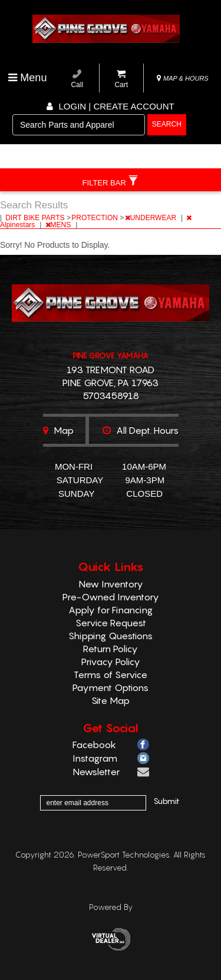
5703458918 (111, 396)
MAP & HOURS (183, 78)
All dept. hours (141, 430)
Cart (121, 79)
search (167, 124)
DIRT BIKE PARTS (36, 218)
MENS (59, 225)
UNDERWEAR (152, 218)
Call (77, 79)
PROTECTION (95, 218)
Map (58, 430)
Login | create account (110, 106)
